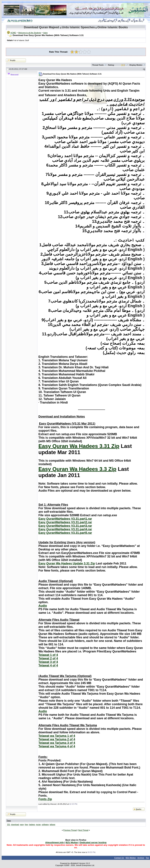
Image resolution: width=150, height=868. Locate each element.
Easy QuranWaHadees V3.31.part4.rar (65, 529)
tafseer (53, 824)
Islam (45, 33)
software (45, 824)
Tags (9, 821)
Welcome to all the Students (30, 33)
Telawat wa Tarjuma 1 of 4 (57, 736)
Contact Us (119, 858)
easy (22, 824)
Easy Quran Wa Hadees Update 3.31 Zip (67, 563)
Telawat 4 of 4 (48, 665)
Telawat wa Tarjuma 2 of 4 (57, 739)
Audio (43, 606)
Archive (141, 858)
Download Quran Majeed (41, 27)
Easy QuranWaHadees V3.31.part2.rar (65, 522)
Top (147, 858)
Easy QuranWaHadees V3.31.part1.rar (65, 519)
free (26, 824)
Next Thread (83, 830)
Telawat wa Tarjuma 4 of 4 (57, 746)
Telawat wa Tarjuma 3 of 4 (57, 743)
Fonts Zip (45, 799)
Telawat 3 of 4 (48, 662)
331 (9, 824)
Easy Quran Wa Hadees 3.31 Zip (79, 446)
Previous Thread (70, 830)
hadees (32, 824)
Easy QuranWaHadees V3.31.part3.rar (65, 526)
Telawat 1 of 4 (48, 655)
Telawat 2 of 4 (48, 658)
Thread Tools (98, 65)
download (15, 824)
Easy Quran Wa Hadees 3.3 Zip (77, 469)
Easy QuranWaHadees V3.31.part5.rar (65, 533)
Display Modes (136, 65)
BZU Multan (131, 858)
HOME (13, 33)
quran (38, 824)
